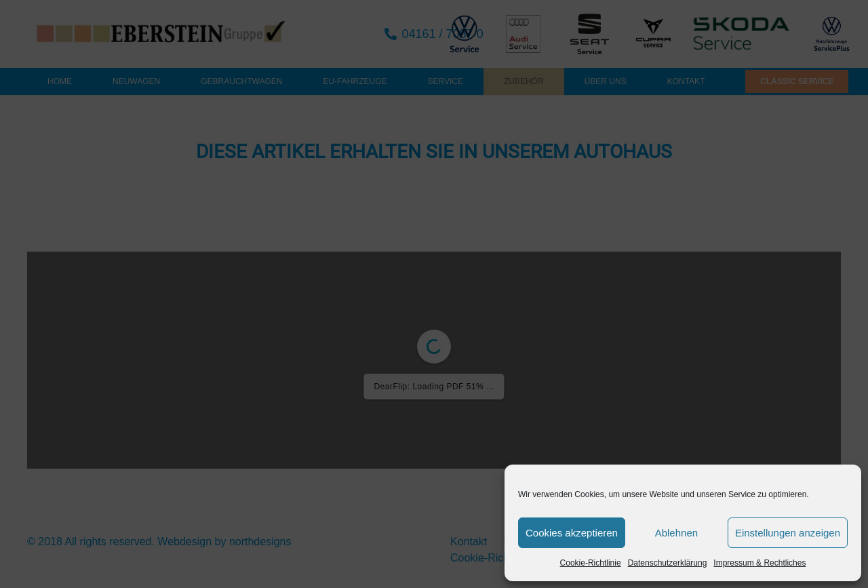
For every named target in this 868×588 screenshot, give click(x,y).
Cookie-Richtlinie (591, 563)
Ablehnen (676, 533)
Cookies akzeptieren (572, 533)
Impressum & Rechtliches (759, 563)
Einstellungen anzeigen (788, 533)
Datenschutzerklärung (668, 563)
